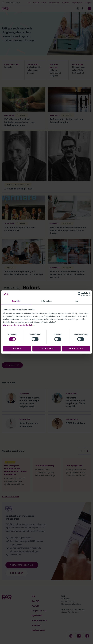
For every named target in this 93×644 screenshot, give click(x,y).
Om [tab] (77, 301)
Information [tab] (46, 301)
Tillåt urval (46, 349)
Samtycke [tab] (16, 301)
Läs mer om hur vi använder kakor (19, 325)
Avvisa (17, 349)
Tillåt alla (76, 349)
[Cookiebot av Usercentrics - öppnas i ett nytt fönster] (80, 294)
